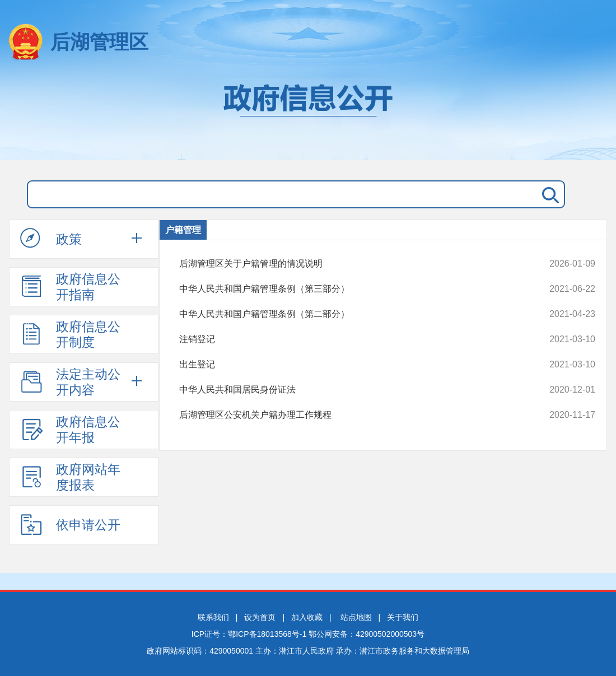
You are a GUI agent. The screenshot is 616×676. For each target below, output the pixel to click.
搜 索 (548, 194)
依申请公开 (70, 524)
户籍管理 (183, 230)
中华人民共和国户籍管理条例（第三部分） (348, 289)
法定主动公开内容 (70, 382)
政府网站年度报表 (70, 477)
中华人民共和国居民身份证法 (348, 390)
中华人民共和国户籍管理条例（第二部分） (348, 314)
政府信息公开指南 (70, 287)
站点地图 (356, 617)
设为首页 (260, 617)
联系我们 (213, 617)
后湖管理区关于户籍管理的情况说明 (348, 264)
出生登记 (348, 365)
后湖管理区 (99, 42)
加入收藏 (307, 617)
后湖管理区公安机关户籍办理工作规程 (348, 415)
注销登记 (348, 339)
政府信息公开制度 (70, 334)
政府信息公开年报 (70, 430)
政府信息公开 (308, 116)
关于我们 (403, 617)
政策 (51, 239)
